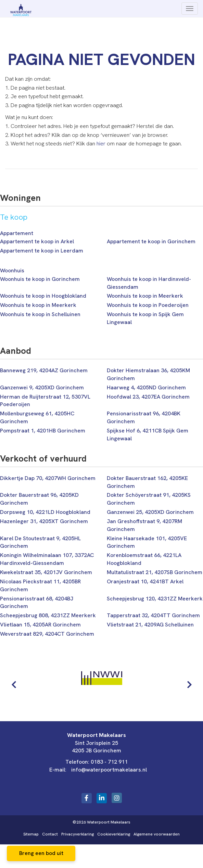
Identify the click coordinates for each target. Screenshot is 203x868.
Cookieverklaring (114, 834)
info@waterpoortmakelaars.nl (109, 770)
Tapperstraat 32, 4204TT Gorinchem (153, 615)
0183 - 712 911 (109, 762)
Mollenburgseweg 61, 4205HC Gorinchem (37, 417)
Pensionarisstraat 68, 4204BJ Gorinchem (37, 603)
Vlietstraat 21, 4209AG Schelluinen (150, 625)
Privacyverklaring (78, 834)
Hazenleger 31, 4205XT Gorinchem (44, 521)
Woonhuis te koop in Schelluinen (40, 314)
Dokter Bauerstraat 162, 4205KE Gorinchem (147, 482)
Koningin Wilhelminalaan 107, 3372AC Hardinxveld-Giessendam (47, 559)
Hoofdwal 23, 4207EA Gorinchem (148, 397)
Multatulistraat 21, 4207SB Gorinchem (155, 572)
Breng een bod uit (41, 853)
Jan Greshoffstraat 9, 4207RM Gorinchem (144, 525)
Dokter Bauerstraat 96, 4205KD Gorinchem (39, 499)
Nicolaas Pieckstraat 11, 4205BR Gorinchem (40, 585)
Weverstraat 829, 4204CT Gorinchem (47, 634)
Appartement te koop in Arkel (37, 241)
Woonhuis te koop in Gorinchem (40, 279)
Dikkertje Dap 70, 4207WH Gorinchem (48, 478)
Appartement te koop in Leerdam (42, 251)
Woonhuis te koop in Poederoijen (148, 305)
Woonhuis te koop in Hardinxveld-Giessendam (149, 283)
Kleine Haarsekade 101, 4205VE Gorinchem (147, 542)
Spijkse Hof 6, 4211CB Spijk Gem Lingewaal (148, 435)
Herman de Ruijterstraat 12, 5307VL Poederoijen (45, 401)
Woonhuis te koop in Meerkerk (145, 296)
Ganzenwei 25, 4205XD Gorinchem (150, 512)
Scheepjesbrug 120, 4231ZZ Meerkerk (155, 599)
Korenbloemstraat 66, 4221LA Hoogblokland (144, 559)
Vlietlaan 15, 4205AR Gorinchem (40, 625)
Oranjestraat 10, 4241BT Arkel (145, 581)
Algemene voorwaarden (157, 834)
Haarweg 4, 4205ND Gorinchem (146, 387)
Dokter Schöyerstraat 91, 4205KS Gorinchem (149, 499)
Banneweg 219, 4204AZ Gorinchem (44, 370)
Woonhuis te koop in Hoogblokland (43, 296)
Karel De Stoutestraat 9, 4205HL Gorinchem (40, 542)
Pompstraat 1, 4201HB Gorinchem (43, 431)
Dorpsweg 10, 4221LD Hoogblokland (45, 512)
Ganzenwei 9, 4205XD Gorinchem (42, 387)
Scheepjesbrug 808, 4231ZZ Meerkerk (48, 615)
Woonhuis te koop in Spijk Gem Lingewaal (145, 318)
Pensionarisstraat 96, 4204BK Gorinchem (144, 417)
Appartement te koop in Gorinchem (151, 241)
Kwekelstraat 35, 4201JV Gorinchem (46, 572)
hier (101, 144)
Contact (50, 834)
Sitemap (31, 834)
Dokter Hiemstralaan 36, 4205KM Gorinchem (148, 374)
